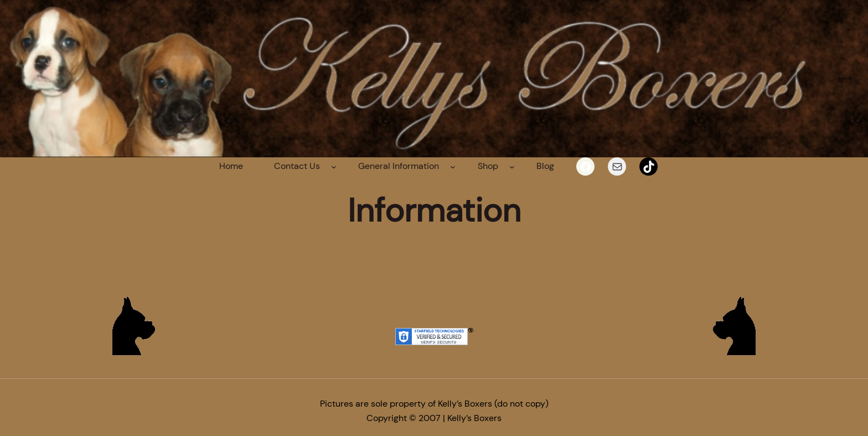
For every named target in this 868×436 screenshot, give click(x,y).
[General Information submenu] (453, 167)
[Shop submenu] (512, 167)
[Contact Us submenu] (334, 167)
